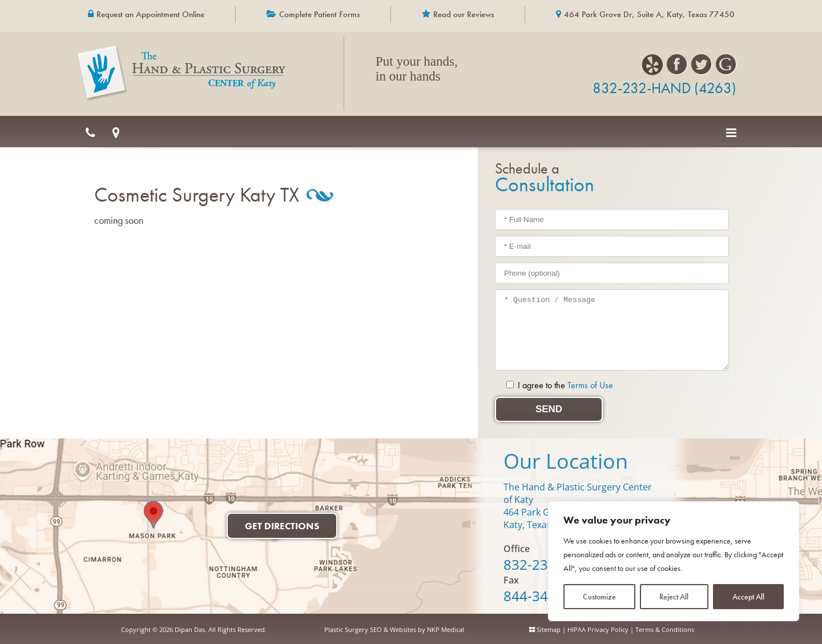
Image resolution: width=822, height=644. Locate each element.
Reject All (674, 597)
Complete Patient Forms (319, 14)
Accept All (748, 597)
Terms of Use (590, 385)
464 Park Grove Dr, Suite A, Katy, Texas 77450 (649, 14)
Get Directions (282, 526)
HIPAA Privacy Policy (598, 629)
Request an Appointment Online (150, 14)
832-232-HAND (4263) (664, 88)
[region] (674, 561)
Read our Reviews (464, 14)
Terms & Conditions (665, 629)
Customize (599, 597)
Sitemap (549, 629)
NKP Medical (446, 629)
